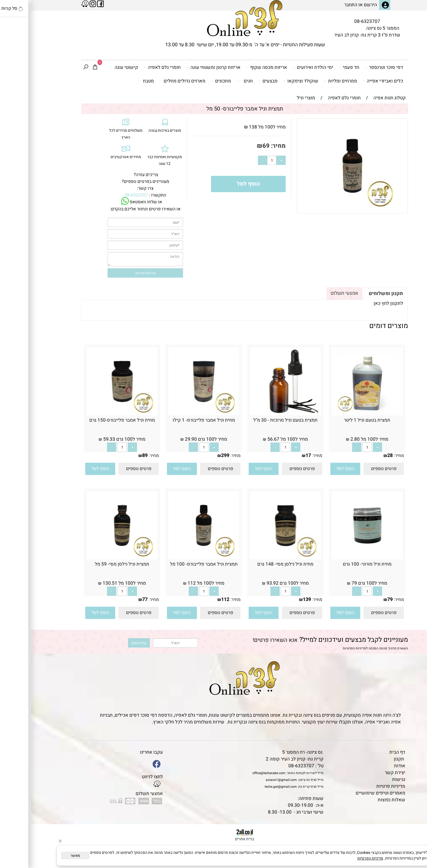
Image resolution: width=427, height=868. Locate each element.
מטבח (115, 81)
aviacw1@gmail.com (250, 780)
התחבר (320, 5)
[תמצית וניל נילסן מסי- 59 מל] (91, 558)
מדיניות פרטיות (360, 786)
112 (194, 599)
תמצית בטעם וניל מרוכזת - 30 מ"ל (254, 420)
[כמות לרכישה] (241, 160)
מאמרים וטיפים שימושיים (349, 793)
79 (359, 599)
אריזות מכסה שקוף (235, 67)
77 (114, 599)
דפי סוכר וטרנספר (353, 67)
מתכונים (190, 81)
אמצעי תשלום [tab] (313, 293)
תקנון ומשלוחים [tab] (355, 294)
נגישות (368, 779)
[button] (314, 469)
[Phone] (414, 831)
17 (277, 456)
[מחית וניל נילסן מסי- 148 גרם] (254, 558)
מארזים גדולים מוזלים (153, 81)
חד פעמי (318, 67)
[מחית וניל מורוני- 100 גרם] (336, 558)
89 (114, 456)
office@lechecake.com (238, 773)
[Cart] (64, 68)
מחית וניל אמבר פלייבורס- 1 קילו (173, 420)
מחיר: (247, 146)
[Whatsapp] (414, 856)
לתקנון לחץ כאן (357, 303)
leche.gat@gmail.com (250, 787)
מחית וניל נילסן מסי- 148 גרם (254, 564)
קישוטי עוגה (93, 67)
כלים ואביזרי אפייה (352, 81)
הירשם (339, 5)
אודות (369, 766)
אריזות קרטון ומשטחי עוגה (182, 67)
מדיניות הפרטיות (323, 648)
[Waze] (414, 843)
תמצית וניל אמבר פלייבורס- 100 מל (173, 564)
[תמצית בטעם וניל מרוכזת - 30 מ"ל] (254, 414)
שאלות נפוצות (360, 800)
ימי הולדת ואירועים (282, 67)
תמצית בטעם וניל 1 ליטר (336, 420)
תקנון (368, 759)
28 (359, 456)
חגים (213, 81)
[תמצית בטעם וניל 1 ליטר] (336, 414)
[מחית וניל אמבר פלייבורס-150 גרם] (91, 414)
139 (276, 599)
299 (194, 456)
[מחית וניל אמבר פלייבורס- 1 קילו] (173, 414)
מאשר (44, 855)
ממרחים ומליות (309, 81)
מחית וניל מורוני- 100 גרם (336, 564)
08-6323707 (336, 21)
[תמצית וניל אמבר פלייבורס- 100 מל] (173, 558)
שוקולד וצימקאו (270, 81)
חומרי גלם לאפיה (131, 67)
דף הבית (366, 752)
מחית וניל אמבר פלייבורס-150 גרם (91, 420)
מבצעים (237, 81)
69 (235, 146)
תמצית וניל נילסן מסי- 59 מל (91, 564)
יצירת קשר (364, 773)
